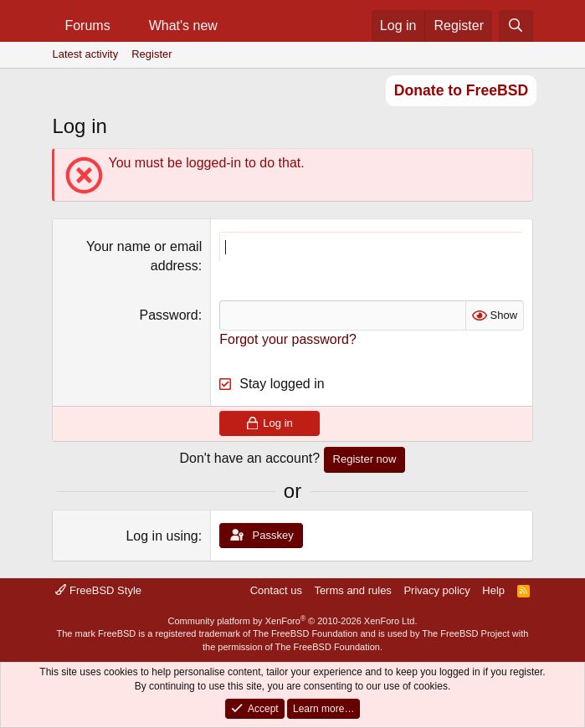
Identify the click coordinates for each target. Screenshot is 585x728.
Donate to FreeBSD (461, 90)
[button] (124, 26)
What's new (183, 26)
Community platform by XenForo (293, 621)
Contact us (276, 590)
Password (169, 315)
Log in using (162, 536)
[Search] (516, 26)
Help (493, 590)
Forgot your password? (288, 339)
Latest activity (85, 54)
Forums (87, 26)
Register (151, 54)
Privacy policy (436, 590)
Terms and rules (352, 590)
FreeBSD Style (98, 590)
